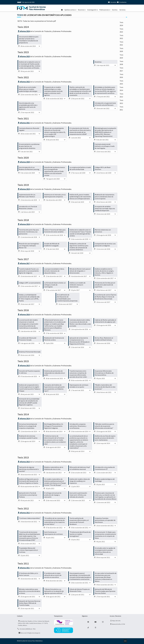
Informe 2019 (24, 189)
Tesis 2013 (121, 95)
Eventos (115, 10)
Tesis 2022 (121, 37)
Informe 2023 (24, 56)
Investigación (92, 10)
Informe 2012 (24, 513)
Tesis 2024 (121, 24)
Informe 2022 (24, 82)
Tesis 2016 (121, 76)
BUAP (19, 2)
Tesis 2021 (121, 43)
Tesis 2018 (121, 63)
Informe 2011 (24, 568)
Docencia (81, 10)
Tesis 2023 (121, 30)
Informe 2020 (24, 162)
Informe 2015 (24, 366)
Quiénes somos (70, 10)
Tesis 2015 (121, 82)
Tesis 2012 (121, 102)
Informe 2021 (24, 123)
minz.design (125, 641)
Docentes (112, 2)
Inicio (62, 10)
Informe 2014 (24, 419)
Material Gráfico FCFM (117, 624)
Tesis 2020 (121, 50)
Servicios (122, 10)
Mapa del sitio (115, 621)
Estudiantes (122, 2)
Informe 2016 (24, 315)
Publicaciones (104, 10)
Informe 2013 (24, 462)
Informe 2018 (24, 224)
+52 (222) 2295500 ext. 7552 (26, 629)
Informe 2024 (24, 31)
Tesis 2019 (121, 56)
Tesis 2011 (121, 108)
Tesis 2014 (121, 89)
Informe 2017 (24, 263)
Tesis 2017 (121, 69)
